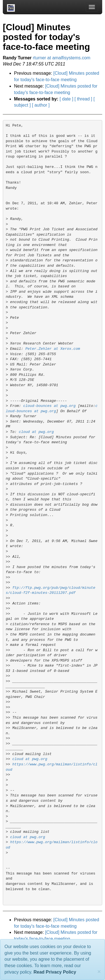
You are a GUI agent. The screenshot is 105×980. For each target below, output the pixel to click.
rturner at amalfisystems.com (61, 58)
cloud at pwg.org (36, 432)
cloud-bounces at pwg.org (49, 406)
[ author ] (41, 105)
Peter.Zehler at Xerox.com (53, 349)
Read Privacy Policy (55, 972)
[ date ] (66, 99)
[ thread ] (83, 99)
